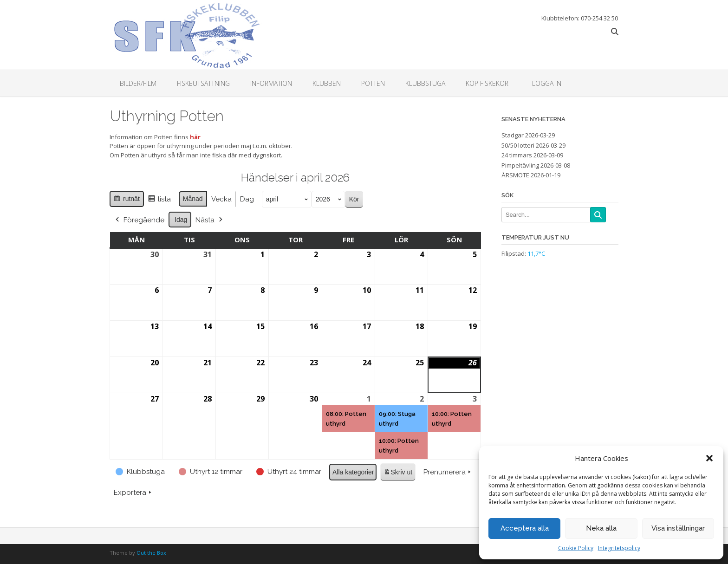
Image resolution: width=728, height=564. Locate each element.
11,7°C (536, 253)
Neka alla (601, 528)
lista (159, 200)
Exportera (133, 493)
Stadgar (513, 135)
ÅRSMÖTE (515, 175)
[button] (709, 458)
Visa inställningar (678, 528)
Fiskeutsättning (203, 83)
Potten (373, 83)
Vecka (221, 199)
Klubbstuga (425, 83)
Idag (181, 219)
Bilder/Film (138, 83)
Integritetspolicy (619, 548)
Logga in (547, 83)
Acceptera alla (525, 528)
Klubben (327, 83)
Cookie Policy (576, 548)
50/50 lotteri (518, 145)
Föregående (139, 220)
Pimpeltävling (520, 165)
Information (271, 83)
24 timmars (517, 155)
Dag (247, 199)
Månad (193, 199)
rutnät (127, 200)
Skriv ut (398, 473)
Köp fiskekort (489, 83)
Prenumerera (448, 472)
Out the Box (151, 553)
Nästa (210, 220)
